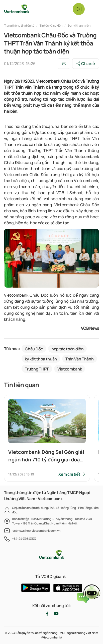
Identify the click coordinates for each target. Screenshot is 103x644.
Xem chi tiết (69, 474)
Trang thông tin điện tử (19, 25)
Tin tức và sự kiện (51, 25)
